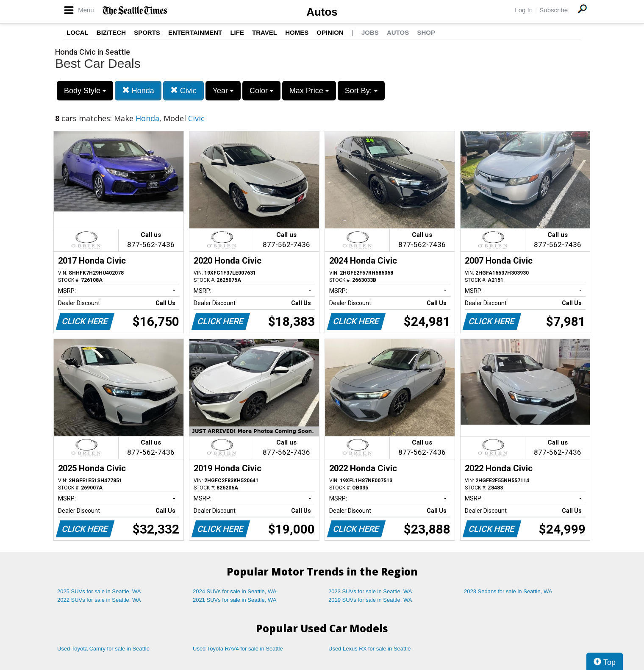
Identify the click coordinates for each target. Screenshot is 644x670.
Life (237, 32)
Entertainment (195, 32)
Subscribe (554, 10)
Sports (147, 32)
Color (261, 91)
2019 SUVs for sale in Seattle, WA (370, 600)
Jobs (370, 32)
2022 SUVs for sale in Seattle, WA (99, 600)
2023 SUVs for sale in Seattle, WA (370, 591)
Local (78, 32)
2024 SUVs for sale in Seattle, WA (235, 591)
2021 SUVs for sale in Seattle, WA (235, 600)
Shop (426, 32)
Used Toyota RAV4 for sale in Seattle (238, 649)
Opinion (330, 32)
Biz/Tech (111, 32)
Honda (138, 90)
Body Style (85, 91)
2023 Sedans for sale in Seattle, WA (508, 591)
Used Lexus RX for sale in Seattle (369, 649)
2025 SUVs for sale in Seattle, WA (99, 591)
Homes (297, 32)
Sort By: (361, 91)
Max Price (309, 91)
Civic (183, 90)
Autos (322, 12)
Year (223, 91)
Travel (265, 32)
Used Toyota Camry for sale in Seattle (103, 649)
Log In (524, 10)
